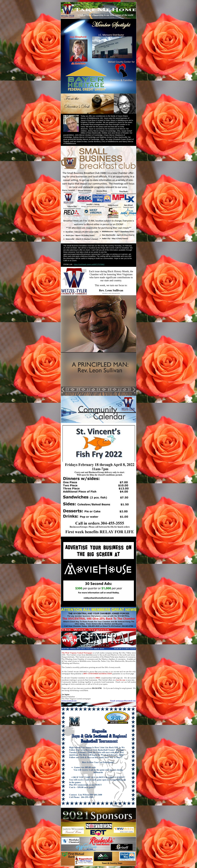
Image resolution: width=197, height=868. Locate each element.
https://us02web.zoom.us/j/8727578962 (89, 264)
